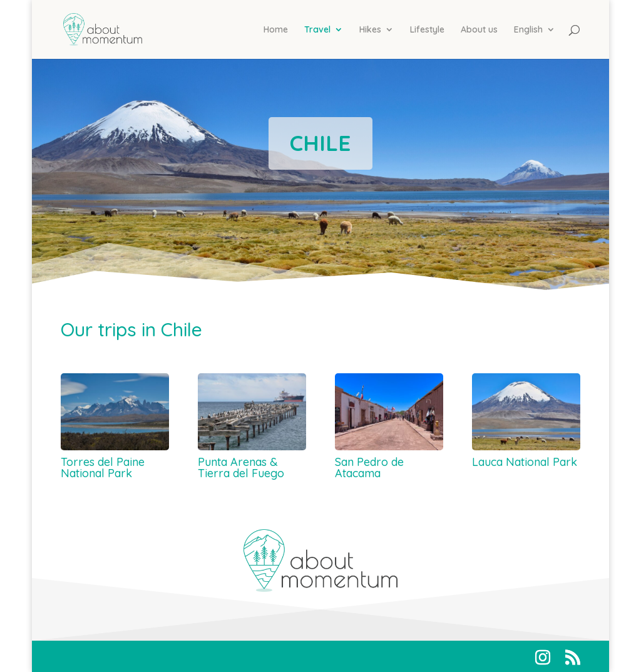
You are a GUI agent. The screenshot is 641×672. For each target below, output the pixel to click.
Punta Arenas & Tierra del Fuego (241, 468)
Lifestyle (427, 30)
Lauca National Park (525, 462)
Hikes (370, 30)
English (528, 30)
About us (479, 30)
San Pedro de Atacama (369, 468)
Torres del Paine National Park (103, 468)
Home (276, 30)
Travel (317, 30)
